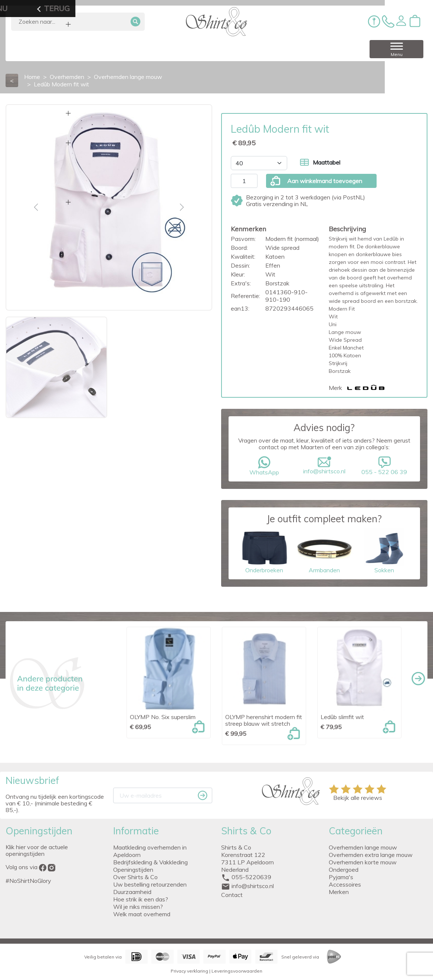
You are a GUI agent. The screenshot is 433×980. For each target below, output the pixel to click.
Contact (232, 895)
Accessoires (345, 884)
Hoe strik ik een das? (141, 899)
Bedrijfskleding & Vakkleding (150, 862)
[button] (401, 21)
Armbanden (324, 551)
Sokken (384, 551)
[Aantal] (244, 181)
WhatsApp (264, 466)
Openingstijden (133, 870)
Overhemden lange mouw (363, 847)
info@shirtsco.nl (324, 466)
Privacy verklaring (189, 971)
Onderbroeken (264, 551)
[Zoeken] (78, 22)
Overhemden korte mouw (363, 862)
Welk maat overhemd (142, 914)
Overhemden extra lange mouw (371, 855)
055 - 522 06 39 (384, 466)
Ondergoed (344, 870)
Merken (339, 892)
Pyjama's (341, 877)
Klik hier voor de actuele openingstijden (37, 850)
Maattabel (320, 162)
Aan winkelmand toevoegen (316, 181)
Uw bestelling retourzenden (150, 884)
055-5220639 (251, 877)
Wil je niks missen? (138, 907)
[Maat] (259, 163)
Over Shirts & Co (135, 877)
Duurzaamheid (132, 892)
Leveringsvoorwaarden (237, 971)
